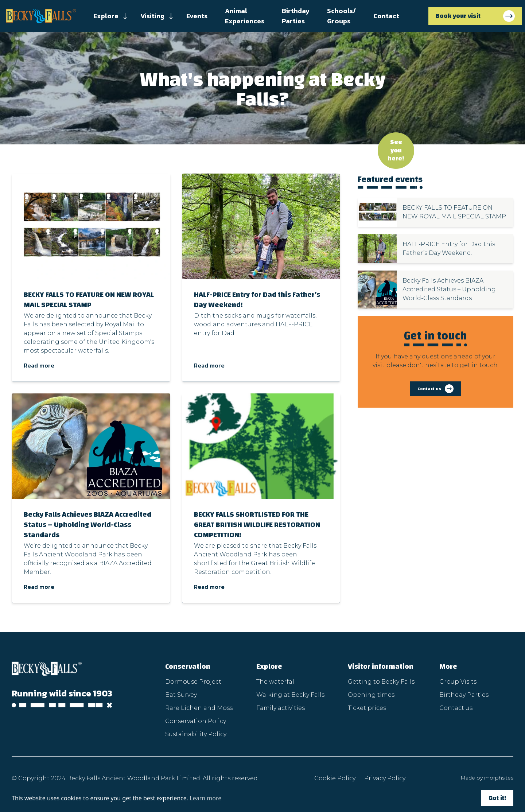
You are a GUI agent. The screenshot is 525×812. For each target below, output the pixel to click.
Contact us (456, 708)
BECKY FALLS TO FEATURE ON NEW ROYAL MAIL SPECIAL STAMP (89, 300)
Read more (39, 365)
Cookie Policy (335, 778)
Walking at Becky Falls (290, 695)
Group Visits (458, 682)
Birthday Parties (296, 16)
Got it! (497, 798)
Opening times (371, 695)
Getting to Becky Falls (381, 682)
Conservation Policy (196, 721)
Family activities (281, 708)
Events (197, 16)
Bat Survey (181, 695)
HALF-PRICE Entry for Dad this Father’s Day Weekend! (257, 300)
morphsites (499, 778)
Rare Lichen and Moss (199, 708)
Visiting (152, 16)
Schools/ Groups (341, 16)
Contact (386, 16)
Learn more (205, 798)
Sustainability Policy (196, 734)
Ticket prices (367, 708)
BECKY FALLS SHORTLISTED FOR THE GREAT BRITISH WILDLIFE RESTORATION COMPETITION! (257, 525)
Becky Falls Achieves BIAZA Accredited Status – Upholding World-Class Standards (87, 525)
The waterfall (276, 682)
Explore (106, 16)
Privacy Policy (385, 778)
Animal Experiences (245, 16)
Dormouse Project (193, 682)
